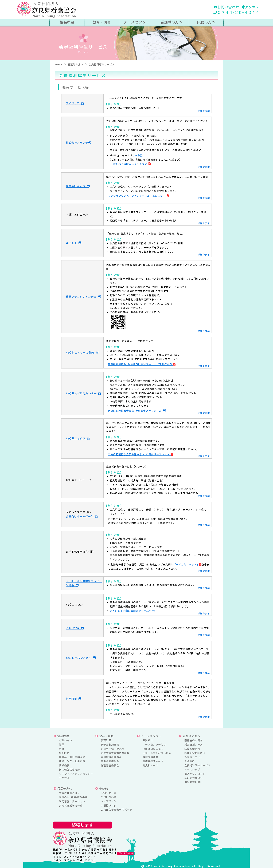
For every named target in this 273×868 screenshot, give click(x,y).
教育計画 (106, 740)
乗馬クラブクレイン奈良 (83, 297)
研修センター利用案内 (72, 761)
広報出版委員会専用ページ (116, 810)
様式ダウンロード (195, 774)
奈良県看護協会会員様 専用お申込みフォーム (137, 411)
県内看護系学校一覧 (71, 806)
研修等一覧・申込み (113, 749)
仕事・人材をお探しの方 (157, 753)
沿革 (62, 745)
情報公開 (64, 766)
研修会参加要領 (110, 745)
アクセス (251, 7)
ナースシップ (192, 770)
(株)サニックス (78, 439)
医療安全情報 (192, 749)
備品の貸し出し (194, 782)
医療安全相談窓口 (195, 753)
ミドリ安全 (75, 628)
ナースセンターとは (154, 745)
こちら (138, 156)
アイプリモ (75, 103)
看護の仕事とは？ (69, 793)
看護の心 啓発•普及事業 (73, 797)
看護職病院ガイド (153, 761)
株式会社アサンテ (78, 143)
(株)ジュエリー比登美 (82, 353)
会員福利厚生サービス (197, 766)
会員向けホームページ (82, 516)
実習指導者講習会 (111, 757)
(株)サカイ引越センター (84, 393)
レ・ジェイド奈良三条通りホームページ (133, 611)
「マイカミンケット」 (187, 565)
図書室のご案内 (194, 740)
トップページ (109, 801)
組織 (62, 749)
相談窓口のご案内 (153, 749)
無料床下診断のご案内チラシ (132, 164)
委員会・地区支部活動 (72, 757)
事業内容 (64, 753)
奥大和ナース (150, 766)
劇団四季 (74, 699)
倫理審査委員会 (110, 766)
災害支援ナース (194, 745)
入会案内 (190, 761)
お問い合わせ (226, 7)
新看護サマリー (194, 757)
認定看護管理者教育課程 (115, 753)
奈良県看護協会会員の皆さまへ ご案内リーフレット (141, 454)
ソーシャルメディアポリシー (76, 774)
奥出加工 (74, 243)
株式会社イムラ (78, 186)
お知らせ (148, 740)
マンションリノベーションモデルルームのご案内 (139, 196)
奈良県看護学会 (110, 761)
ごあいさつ (66, 740)
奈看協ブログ (109, 806)
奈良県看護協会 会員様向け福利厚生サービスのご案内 (142, 364)
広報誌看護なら (194, 778)
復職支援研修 (150, 757)
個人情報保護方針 (69, 770)
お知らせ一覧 (109, 793)
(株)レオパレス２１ (81, 658)
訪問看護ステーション (72, 802)
